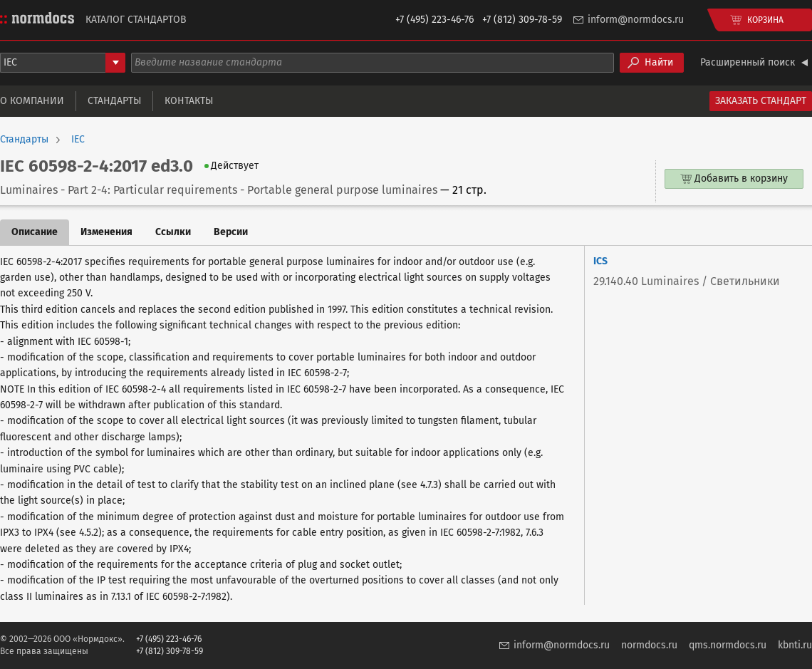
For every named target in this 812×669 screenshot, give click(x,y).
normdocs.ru (649, 645)
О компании (32, 101)
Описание (35, 232)
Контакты (189, 101)
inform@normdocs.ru (636, 20)
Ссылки (173, 232)
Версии (231, 232)
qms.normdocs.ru (728, 645)
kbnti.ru (795, 645)
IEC (78, 140)
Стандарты (114, 101)
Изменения (106, 232)
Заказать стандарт (761, 101)
